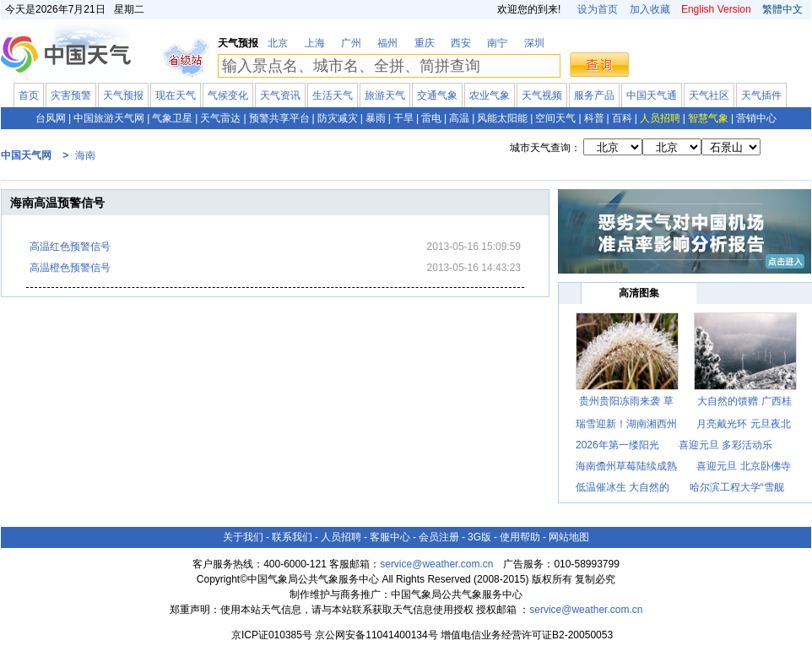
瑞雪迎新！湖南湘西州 (626, 424)
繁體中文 (781, 9)
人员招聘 (660, 118)
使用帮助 (520, 537)
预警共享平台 (279, 118)
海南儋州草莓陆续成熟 (626, 466)
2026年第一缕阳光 (617, 445)
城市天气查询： (545, 148)
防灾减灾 (338, 118)
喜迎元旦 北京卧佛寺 (743, 466)
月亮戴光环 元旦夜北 (743, 424)
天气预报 (123, 95)
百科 (622, 118)
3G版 (479, 537)
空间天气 (555, 118)
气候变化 (228, 95)
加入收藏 (650, 9)
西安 (461, 43)
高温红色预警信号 (70, 247)
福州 (387, 43)
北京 (278, 43)
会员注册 (439, 537)
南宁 (497, 43)
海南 (85, 155)
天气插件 (761, 95)
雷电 (431, 118)
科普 (594, 118)
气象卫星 (172, 118)
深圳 (534, 43)
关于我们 (243, 537)
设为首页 (598, 9)
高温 (459, 118)
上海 (315, 43)
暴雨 (376, 118)
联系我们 (292, 537)
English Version (716, 9)
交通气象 (437, 95)
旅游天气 (385, 95)
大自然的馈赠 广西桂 (744, 401)
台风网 (51, 118)
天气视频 (542, 95)
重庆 (425, 43)
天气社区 (709, 95)
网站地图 (569, 537)
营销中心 (756, 118)
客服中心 (390, 537)
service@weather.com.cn (436, 564)
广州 (351, 43)
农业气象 (490, 95)
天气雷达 (220, 118)
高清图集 (639, 293)
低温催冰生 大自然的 (623, 487)
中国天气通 (652, 95)
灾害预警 (71, 95)
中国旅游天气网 (109, 118)
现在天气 (176, 95)
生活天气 (333, 95)
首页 (29, 95)
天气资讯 (280, 95)
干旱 (403, 118)
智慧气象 (708, 118)
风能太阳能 (502, 118)
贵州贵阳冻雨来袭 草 (626, 401)
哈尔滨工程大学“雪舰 (737, 487)
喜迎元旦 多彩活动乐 (725, 445)
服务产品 (594, 95)
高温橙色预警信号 (70, 268)
